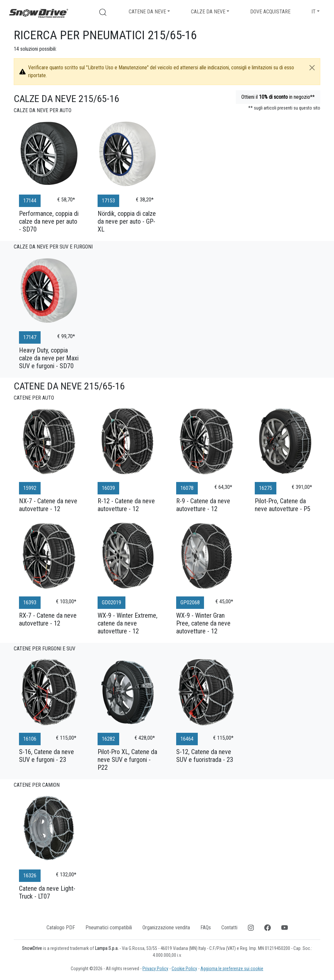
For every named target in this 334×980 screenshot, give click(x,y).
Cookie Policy (184, 969)
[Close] (312, 68)
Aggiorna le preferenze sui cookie (232, 969)
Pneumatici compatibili (109, 928)
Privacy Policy (155, 969)
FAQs (206, 928)
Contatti (229, 928)
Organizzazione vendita (166, 928)
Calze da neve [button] (208, 12)
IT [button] (314, 12)
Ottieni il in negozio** (278, 97)
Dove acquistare (270, 12)
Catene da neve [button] (147, 12)
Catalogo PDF (61, 928)
